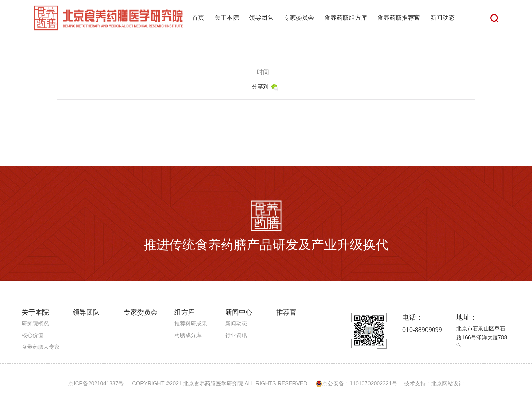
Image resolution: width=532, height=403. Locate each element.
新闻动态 (442, 18)
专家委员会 (299, 18)
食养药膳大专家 (41, 347)
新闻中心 (239, 312)
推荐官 (286, 312)
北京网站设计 (448, 384)
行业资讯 (236, 335)
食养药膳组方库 (346, 18)
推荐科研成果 (191, 324)
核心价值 (33, 335)
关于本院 (227, 18)
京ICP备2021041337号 (96, 384)
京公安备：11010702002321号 (356, 384)
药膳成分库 (188, 335)
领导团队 (261, 18)
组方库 (185, 312)
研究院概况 (35, 324)
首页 (198, 18)
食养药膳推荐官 (399, 18)
